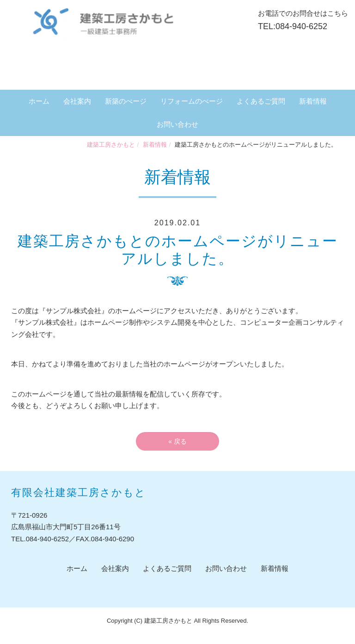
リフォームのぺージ (192, 101)
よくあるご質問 (261, 101)
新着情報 (313, 101)
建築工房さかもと (111, 145)
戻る (177, 441)
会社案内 (77, 101)
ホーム (39, 101)
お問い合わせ (177, 124)
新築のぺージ (126, 101)
